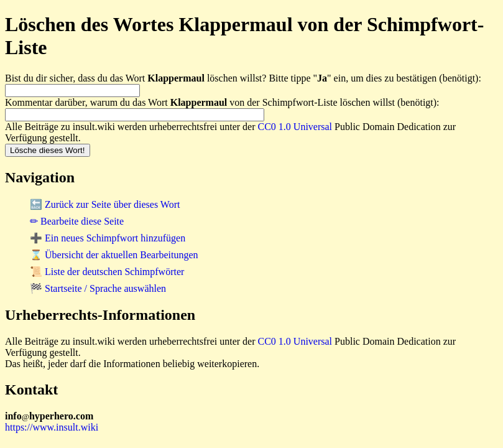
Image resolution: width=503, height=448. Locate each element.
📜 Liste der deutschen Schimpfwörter (107, 272)
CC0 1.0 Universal (295, 127)
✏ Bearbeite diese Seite (77, 221)
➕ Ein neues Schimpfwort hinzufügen (108, 238)
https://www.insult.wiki (52, 427)
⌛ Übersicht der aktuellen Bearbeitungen (114, 255)
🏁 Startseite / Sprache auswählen (98, 288)
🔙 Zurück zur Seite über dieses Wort (105, 204)
